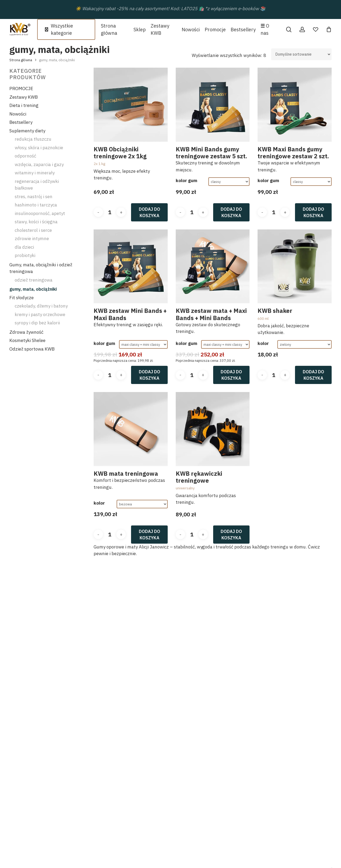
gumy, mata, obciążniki (33, 289)
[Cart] (329, 29)
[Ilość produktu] (110, 212)
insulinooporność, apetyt (40, 213)
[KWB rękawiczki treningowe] (213, 429)
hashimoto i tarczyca (36, 205)
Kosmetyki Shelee (27, 340)
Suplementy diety (27, 131)
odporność (25, 156)
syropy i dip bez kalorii (37, 323)
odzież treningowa (34, 280)
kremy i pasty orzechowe (40, 314)
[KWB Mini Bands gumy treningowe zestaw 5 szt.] (213, 105)
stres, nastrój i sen (34, 197)
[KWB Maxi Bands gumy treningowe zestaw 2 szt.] (295, 105)
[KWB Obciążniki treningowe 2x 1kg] (131, 105)
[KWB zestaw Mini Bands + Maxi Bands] (131, 266)
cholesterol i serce (33, 230)
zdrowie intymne (32, 239)
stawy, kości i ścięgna (36, 222)
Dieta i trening (24, 105)
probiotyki (25, 255)
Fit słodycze (22, 298)
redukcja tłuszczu (33, 139)
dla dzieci (24, 247)
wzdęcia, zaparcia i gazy (39, 164)
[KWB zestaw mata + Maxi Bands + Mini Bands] (213, 266)
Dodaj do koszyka (150, 212)
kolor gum (187, 180)
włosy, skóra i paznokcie (39, 148)
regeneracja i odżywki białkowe (37, 185)
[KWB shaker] (295, 266)
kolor (263, 343)
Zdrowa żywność (26, 332)
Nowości (18, 114)
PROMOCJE (21, 89)
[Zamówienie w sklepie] (301, 54)
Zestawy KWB (24, 97)
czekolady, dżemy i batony (41, 306)
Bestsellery (21, 122)
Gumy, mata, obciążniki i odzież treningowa (41, 268)
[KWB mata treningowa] (131, 429)
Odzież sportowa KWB (32, 349)
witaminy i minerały (35, 173)
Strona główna (21, 60)
